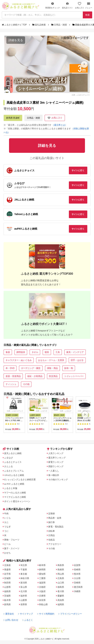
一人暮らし (54, 471)
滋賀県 (42, 583)
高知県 (61, 600)
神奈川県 (25, 578)
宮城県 (7, 578)
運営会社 (9, 614)
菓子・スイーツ (12, 548)
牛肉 (6, 514)
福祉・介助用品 (35, 376)
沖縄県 (77, 591)
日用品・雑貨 (59, 25)
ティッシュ (11, 384)
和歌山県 (43, 605)
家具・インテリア (75, 352)
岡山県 (61, 574)
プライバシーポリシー (70, 614)
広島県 (61, 578)
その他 (26, 384)
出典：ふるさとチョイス (81, 95)
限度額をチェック (53, 5)
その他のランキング (58, 480)
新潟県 (24, 583)
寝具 (47, 352)
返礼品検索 (39, 25)
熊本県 (77, 574)
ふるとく (28, 620)
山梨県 (24, 600)
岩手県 (7, 574)
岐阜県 (42, 565)
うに (6, 531)
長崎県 (77, 570)
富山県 (24, 587)
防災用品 (53, 376)
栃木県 (7, 600)
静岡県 (42, 570)
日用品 (52, 535)
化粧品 (52, 540)
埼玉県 (24, 565)
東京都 (24, 574)
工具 (58, 352)
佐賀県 (77, 565)
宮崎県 (77, 583)
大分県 (77, 578)
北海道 (7, 565)
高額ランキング (56, 466)
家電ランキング (56, 462)
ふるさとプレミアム (14, 471)
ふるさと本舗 (11, 488)
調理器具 (21, 352)
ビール (7, 544)
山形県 (7, 587)
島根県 (61, 570)
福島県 (7, 591)
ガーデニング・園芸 (31, 368)
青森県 (7, 570)
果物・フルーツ (12, 540)
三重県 (42, 578)
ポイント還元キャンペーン (17, 501)
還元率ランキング (57, 458)
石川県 (24, 591)
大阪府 (42, 591)
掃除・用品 (52, 368)
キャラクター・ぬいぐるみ (19, 360)
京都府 (42, 587)
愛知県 (42, 574)
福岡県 (61, 605)
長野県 (24, 605)
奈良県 (42, 600)
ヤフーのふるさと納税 (15, 493)
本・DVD (10, 368)
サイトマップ (26, 614)
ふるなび (8, 458)
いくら (7, 518)
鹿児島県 (78, 587)
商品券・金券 (55, 518)
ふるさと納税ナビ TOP (15, 25)
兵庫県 (42, 596)
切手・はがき (77, 360)
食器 (8, 352)
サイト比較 (11, 449)
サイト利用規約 (46, 614)
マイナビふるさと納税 (15, 497)
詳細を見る (16, 40)
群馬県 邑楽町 (13, 118)
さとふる (8, 466)
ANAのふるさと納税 (14, 475)
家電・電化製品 (56, 527)
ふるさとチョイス (13, 462)
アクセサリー (55, 544)
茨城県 (7, 596)
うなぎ (7, 527)
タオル (35, 352)
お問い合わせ (11, 620)
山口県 (61, 583)
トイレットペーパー (74, 376)
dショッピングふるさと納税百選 (20, 480)
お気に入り (80, 5)
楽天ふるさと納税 (13, 453)
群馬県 (7, 605)
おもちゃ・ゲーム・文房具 (51, 360)
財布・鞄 (69, 368)
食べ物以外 (54, 475)
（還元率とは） (59, 125)
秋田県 (7, 583)
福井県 (24, 596)
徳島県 (61, 587)
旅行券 (52, 522)
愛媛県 (61, 596)
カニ (6, 522)
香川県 (61, 591)
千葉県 (24, 570)
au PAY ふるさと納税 (14, 484)
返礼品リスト (67, 5)
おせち (7, 553)
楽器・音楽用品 (13, 376)
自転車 (52, 531)
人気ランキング (56, 453)
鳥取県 (61, 565)
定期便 (52, 514)
